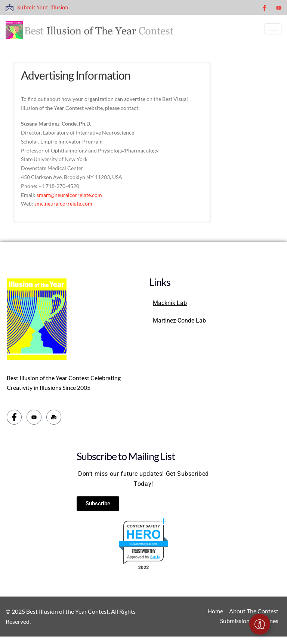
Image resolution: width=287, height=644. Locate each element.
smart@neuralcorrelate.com (69, 195)
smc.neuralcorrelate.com (63, 204)
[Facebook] (265, 7)
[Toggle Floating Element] (260, 624)
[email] (54, 417)
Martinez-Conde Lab (179, 321)
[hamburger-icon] (273, 29)
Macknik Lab (170, 303)
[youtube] (279, 7)
